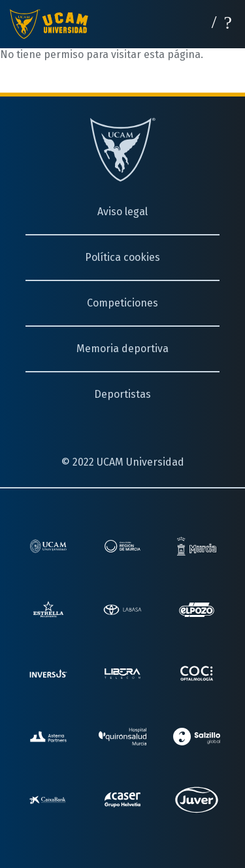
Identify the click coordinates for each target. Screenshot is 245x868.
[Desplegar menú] (228, 21)
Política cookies (122, 257)
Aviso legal (122, 212)
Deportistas (122, 394)
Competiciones (122, 303)
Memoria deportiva (122, 349)
